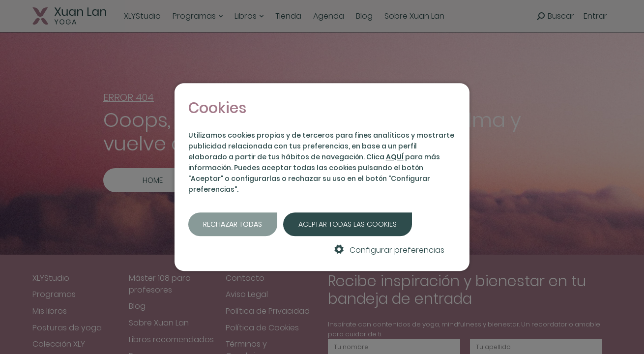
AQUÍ (395, 157)
